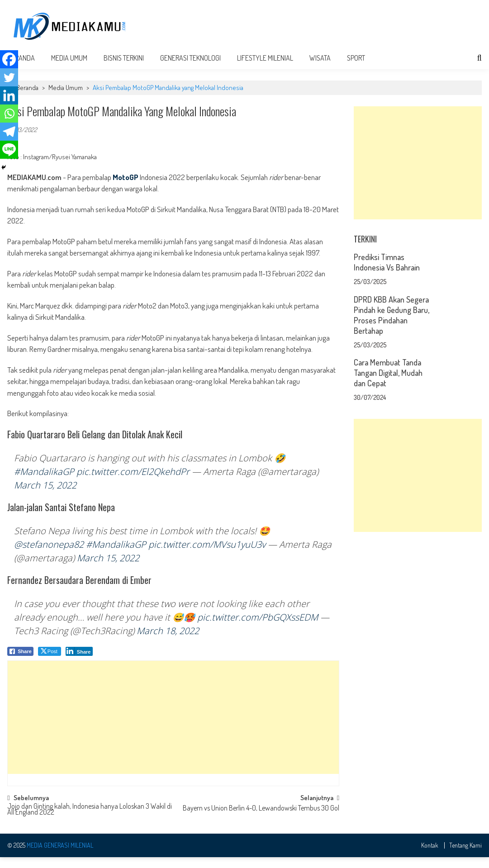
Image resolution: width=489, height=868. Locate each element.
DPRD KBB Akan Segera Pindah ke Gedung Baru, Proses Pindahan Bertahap (392, 326)
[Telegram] (9, 132)
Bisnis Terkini (124, 69)
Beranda (27, 98)
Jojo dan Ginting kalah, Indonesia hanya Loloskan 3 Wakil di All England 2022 (90, 821)
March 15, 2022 (45, 496)
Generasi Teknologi (190, 69)
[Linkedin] (9, 95)
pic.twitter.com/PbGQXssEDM (258, 628)
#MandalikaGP (44, 482)
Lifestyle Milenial (265, 69)
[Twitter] (9, 77)
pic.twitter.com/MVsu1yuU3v (207, 555)
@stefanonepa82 (49, 555)
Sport (356, 69)
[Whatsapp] (9, 114)
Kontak (430, 856)
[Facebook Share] (20, 662)
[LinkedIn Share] (79, 662)
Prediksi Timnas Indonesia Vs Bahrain (387, 273)
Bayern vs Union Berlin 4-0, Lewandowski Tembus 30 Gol (261, 820)
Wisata (320, 69)
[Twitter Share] (50, 662)
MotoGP (126, 188)
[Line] (9, 150)
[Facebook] (9, 59)
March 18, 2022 (168, 642)
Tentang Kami (465, 856)
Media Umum (69, 69)
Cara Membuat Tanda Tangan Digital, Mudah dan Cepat (388, 384)
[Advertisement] (318, 28)
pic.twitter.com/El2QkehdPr (133, 482)
